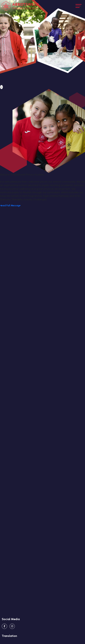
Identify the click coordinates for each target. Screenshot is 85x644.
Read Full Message (10, 205)
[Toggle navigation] (78, 6)
